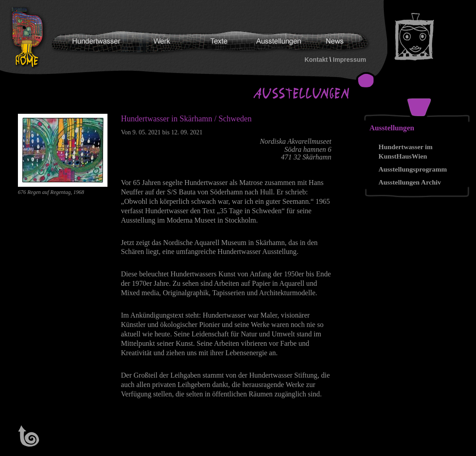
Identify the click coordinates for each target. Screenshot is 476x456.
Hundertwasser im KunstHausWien (405, 151)
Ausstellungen (392, 128)
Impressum (349, 60)
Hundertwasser (30, 38)
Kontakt (316, 60)
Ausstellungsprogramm (413, 169)
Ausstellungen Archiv (410, 182)
